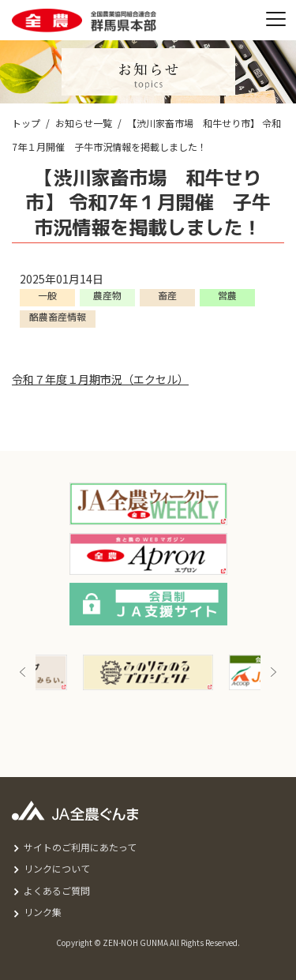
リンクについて (57, 868)
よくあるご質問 (57, 890)
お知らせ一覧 (84, 123)
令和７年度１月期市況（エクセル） (100, 379)
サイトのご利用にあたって (80, 847)
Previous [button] (23, 672)
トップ (26, 123)
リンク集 (43, 912)
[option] (148, 672)
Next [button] (273, 672)
